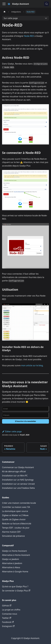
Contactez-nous (10, 614)
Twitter (7, 618)
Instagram (8, 626)
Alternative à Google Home (15, 572)
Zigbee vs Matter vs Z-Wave (15, 515)
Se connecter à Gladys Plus (16, 591)
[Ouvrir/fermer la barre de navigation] (4, 4)
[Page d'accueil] (5, 12)
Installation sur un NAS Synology (18, 480)
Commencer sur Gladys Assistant (18, 467)
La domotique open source (15, 511)
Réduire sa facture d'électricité (17, 524)
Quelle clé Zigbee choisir (14, 519)
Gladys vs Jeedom (10, 559)
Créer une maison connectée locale (19, 503)
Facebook (8, 622)
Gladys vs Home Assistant (14, 551)
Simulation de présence (13, 536)
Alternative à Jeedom (12, 563)
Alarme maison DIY (11, 532)
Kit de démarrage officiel (14, 471)
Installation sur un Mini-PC (15, 476)
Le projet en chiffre (11, 610)
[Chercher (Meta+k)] (46, 4)
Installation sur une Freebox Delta (18, 488)
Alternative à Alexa (11, 567)
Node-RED (29, 36)
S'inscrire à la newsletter (25, 421)
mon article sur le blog (32, 365)
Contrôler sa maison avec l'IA (16, 507)
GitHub (7, 606)
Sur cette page (11, 18)
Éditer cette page (12, 431)
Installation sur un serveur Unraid (18, 484)
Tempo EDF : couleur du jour (16, 528)
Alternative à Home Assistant (16, 555)
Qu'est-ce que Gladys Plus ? (15, 586)
